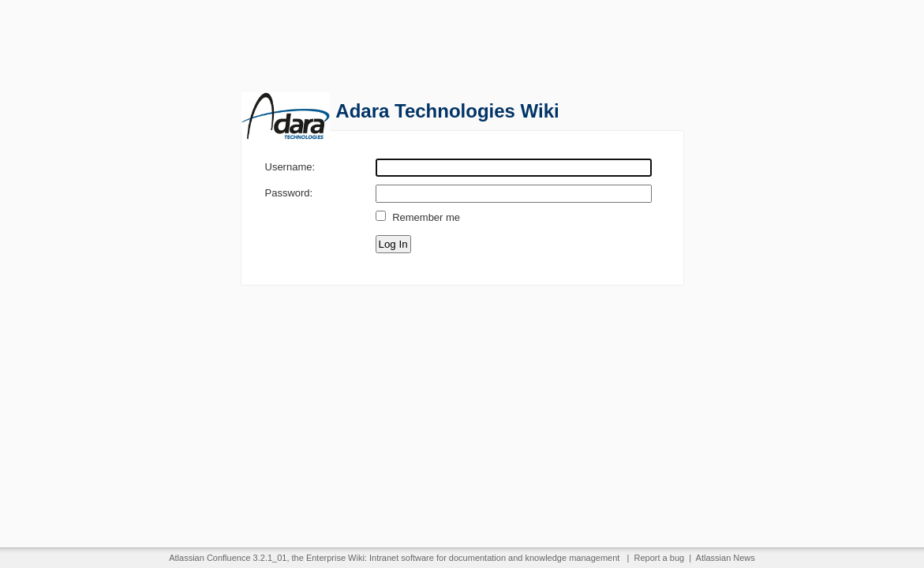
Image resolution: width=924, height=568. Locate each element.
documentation (477, 558)
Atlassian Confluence (209, 558)
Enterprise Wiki (335, 558)
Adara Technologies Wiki (447, 111)
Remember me (426, 217)
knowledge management (573, 558)
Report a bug (660, 558)
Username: (290, 166)
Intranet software (402, 558)
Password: (289, 192)
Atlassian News (726, 558)
